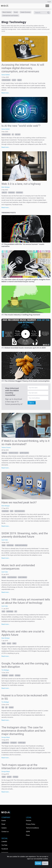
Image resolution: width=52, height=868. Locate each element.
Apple (4, 643)
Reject (45, 863)
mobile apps (22, 743)
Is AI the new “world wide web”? (21, 126)
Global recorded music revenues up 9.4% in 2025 (24, 348)
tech (12, 511)
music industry (22, 577)
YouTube (4, 845)
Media (4, 577)
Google (11, 675)
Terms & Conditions (32, 828)
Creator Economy (25, 12)
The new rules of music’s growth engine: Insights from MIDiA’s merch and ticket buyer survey (26, 281)
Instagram (13, 743)
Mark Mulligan (6, 187)
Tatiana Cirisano (6, 448)
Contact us (5, 832)
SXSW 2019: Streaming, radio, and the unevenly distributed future (25, 535)
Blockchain (19, 193)
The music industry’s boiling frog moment (21, 315)
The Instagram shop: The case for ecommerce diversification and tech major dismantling (24, 731)
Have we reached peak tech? (19, 502)
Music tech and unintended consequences (18, 567)
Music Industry (7, 12)
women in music (13, 453)
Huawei (11, 707)
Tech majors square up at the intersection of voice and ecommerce (24, 767)
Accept (38, 863)
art (16, 611)
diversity (5, 453)
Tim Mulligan (5, 670)
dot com (18, 134)
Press (28, 835)
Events (4, 821)
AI (13, 134)
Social (16, 12)
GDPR (28, 832)
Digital (19, 80)
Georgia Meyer (6, 737)
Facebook (5, 675)
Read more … (6, 93)
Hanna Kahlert (6, 75)
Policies (29, 821)
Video (14, 643)
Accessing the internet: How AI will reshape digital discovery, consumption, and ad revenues (23, 68)
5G (3, 707)
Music (9, 643)
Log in (49, 2)
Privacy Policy (31, 824)
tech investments (20, 511)
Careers (4, 828)
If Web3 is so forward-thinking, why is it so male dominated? (25, 442)
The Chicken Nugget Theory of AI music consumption (26, 381)
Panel (3, 824)
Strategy (18, 675)
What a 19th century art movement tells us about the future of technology (26, 601)
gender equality (24, 453)
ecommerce (5, 743)
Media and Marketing (21, 545)
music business (12, 577)
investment (5, 511)
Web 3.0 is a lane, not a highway (21, 184)
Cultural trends (6, 80)
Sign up (32, 403)
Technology (10, 545)
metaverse (11, 193)
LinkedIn (4, 841)
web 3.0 (4, 193)
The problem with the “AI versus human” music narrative (23, 245)
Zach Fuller (5, 540)
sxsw (4, 545)
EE (6, 707)
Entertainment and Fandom (10, 16)
